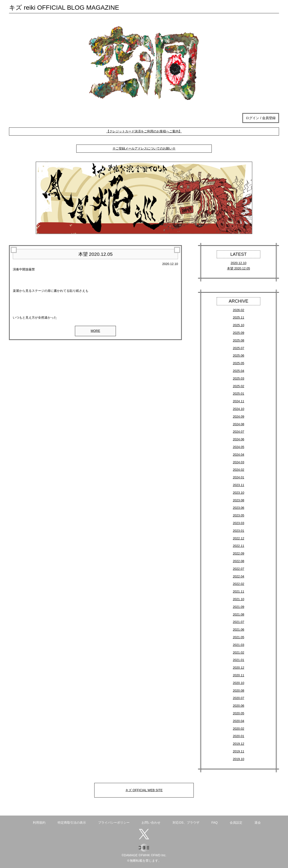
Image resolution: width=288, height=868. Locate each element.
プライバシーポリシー (114, 823)
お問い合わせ (151, 823)
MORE (95, 331)
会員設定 (236, 823)
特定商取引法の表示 (72, 823)
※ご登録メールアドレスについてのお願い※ (144, 148)
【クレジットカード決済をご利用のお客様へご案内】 (144, 131)
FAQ (214, 823)
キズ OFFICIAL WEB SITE (144, 790)
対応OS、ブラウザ (186, 823)
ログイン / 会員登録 (261, 118)
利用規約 (39, 823)
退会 (258, 823)
